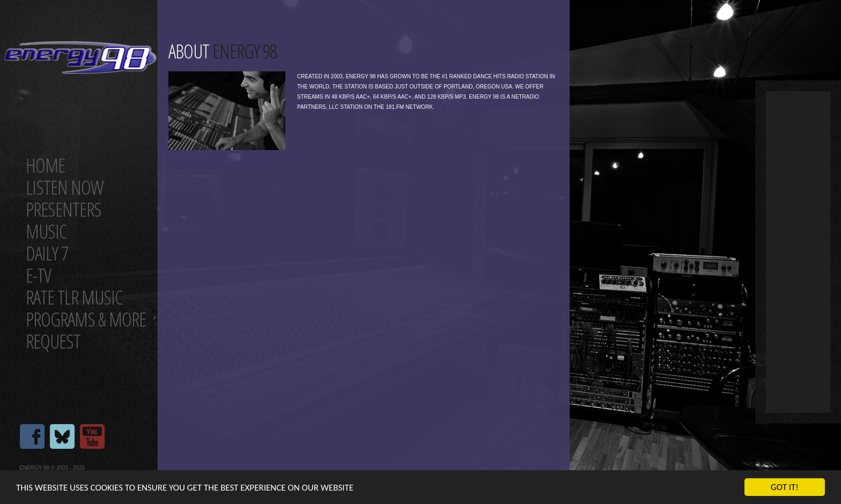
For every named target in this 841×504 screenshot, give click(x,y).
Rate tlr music (74, 297)
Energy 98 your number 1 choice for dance (80, 58)
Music (46, 231)
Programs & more (86, 319)
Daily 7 (47, 253)
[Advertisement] (798, 252)
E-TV (38, 275)
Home (45, 165)
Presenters (64, 209)
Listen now (65, 187)
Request (53, 341)
